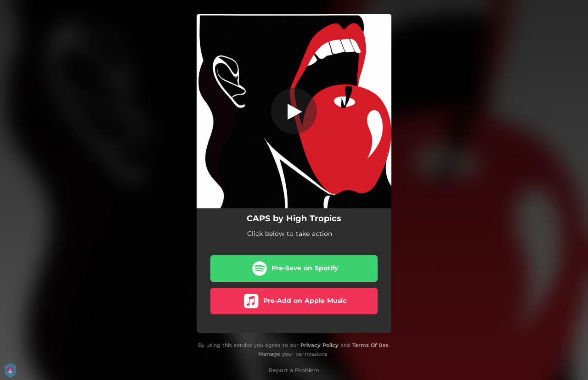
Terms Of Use (370, 345)
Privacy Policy (319, 345)
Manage (269, 354)
